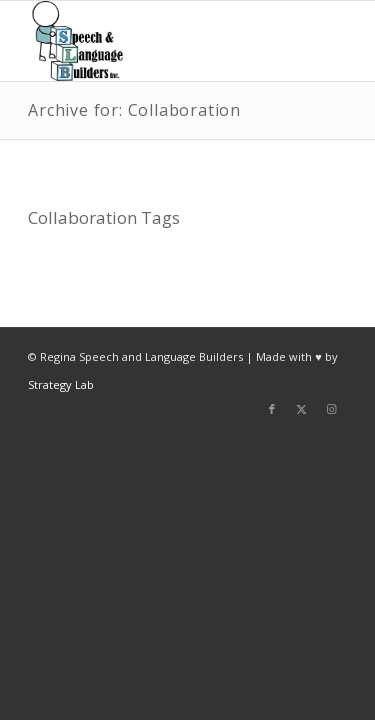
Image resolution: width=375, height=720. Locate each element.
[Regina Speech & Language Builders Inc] (155, 41)
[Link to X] (302, 409)
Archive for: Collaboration (134, 110)
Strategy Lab (61, 384)
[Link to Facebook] (272, 409)
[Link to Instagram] (332, 409)
